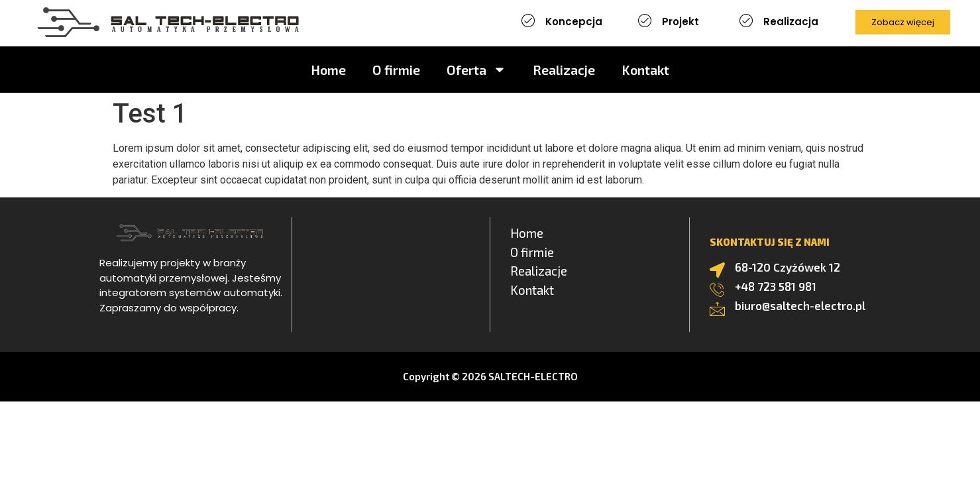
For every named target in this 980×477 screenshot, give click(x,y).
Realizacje (564, 70)
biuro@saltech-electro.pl (800, 305)
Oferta (476, 70)
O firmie (396, 70)
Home (328, 70)
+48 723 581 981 (776, 286)
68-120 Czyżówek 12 (788, 267)
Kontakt (645, 70)
